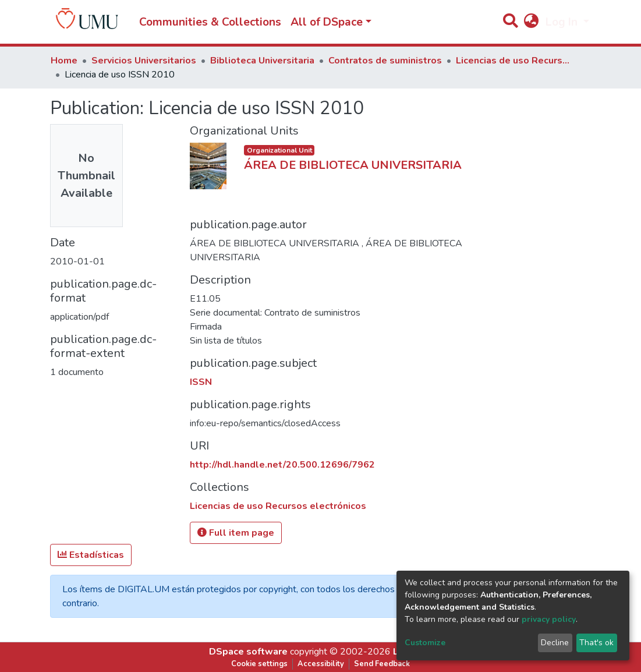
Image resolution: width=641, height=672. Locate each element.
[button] (532, 22)
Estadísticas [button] (91, 555)
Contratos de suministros (385, 61)
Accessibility (321, 664)
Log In (563, 22)
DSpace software (248, 652)
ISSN (201, 382)
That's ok (596, 643)
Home (64, 61)
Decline (555, 643)
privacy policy (549, 619)
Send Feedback (382, 664)
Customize (425, 643)
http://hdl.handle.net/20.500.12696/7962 (282, 465)
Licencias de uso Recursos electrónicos (514, 61)
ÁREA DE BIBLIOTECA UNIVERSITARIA (353, 165)
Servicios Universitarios (144, 61)
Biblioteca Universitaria (262, 61)
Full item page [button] (236, 533)
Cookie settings (259, 664)
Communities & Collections (210, 22)
